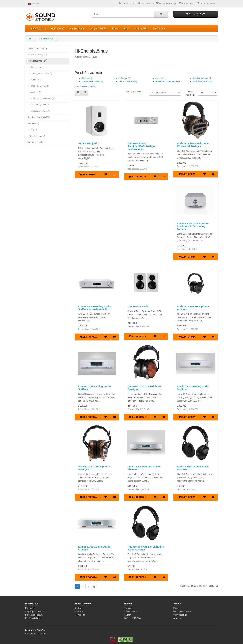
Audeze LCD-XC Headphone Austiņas (144, 388)
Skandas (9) (87, 78)
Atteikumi (79, 612)
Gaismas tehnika (38, 29)
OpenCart (41, 630)
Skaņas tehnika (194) (37, 55)
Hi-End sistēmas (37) (37, 61)
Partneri (128, 615)
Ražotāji (128, 608)
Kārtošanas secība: (135, 92)
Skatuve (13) (33, 124)
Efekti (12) (32, 130)
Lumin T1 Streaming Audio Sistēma (193, 388)
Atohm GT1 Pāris (138, 306)
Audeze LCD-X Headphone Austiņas (193, 308)
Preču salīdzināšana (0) (85, 87)
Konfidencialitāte (33, 618)
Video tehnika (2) (35, 142)
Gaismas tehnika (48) (37, 48)
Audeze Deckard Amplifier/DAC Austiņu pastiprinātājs (141, 146)
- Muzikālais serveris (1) (39, 111)
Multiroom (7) (124, 78)
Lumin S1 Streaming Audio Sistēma (94, 548)
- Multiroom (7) (35, 80)
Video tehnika (159, 29)
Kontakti (78, 608)
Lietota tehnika (141, 29)
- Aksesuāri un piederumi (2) (41, 99)
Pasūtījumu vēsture (182, 612)
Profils (176, 608)
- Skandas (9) (34, 67)
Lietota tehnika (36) (36, 136)
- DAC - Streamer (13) (38, 86)
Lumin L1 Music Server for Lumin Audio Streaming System (193, 226)
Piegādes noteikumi (34, 615)
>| (94, 587)
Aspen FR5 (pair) (88, 143)
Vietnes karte (81, 615)
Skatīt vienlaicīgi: (189, 93)
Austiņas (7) (161, 78)
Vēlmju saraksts (181, 615)
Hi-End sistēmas (77, 29)
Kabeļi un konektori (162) (39, 117)
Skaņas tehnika (58, 29)
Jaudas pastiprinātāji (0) (92, 81)
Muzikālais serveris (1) (203, 81)
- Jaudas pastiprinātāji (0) (40, 74)
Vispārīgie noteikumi (34, 612)
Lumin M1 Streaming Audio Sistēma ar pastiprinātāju (95, 308)
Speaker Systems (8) (202, 78)
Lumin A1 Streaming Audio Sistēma (144, 468)
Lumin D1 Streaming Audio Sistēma (94, 388)
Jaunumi (177, 618)
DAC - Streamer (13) (128, 81)
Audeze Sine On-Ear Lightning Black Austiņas (146, 548)
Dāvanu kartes (131, 612)
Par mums (30, 608)
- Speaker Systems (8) (38, 105)
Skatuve (115, 29)
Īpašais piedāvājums (133, 618)
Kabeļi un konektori (98, 29)
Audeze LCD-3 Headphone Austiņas (94, 468)
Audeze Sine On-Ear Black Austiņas (193, 468)
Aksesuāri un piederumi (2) (167, 81)
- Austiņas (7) (34, 92)
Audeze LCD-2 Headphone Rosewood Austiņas (193, 145)
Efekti (127, 29)
